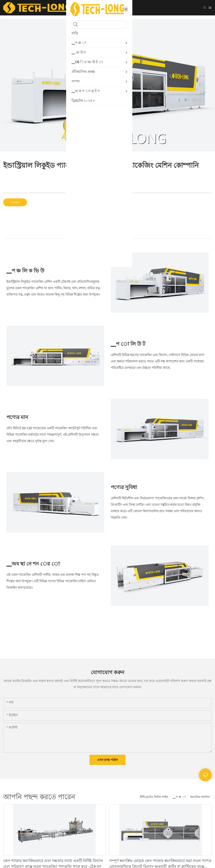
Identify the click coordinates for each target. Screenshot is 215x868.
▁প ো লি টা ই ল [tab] (107, 234)
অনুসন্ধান (15, 202)
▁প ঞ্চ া (179, 797)
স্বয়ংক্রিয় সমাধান (200, 797)
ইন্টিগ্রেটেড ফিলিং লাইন (154, 797)
